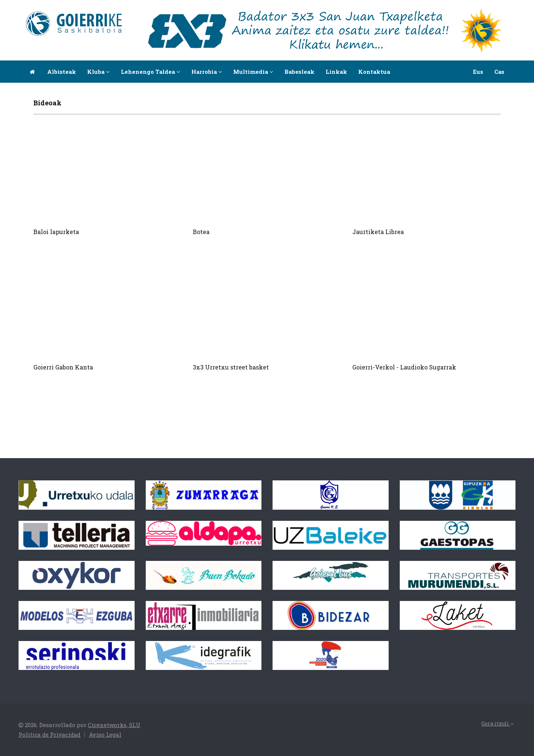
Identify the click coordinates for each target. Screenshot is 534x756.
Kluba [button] (98, 72)
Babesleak (299, 72)
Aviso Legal (105, 734)
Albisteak (62, 72)
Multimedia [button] (253, 72)
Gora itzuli (497, 724)
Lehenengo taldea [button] (151, 72)
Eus (478, 72)
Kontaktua (374, 72)
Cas (499, 72)
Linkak (336, 72)
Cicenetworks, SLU (114, 725)
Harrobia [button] (207, 72)
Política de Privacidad (50, 734)
